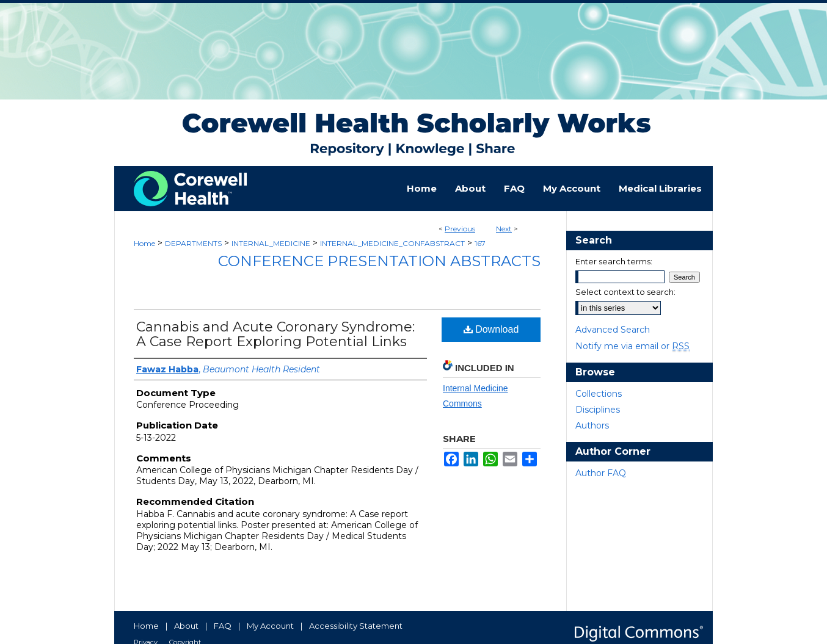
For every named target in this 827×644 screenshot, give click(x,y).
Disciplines (598, 410)
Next (504, 229)
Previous (460, 229)
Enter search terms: (614, 261)
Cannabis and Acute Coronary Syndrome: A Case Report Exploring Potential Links (275, 334)
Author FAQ (601, 473)
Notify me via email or (632, 346)
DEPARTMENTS (193, 243)
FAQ (223, 626)
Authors (592, 425)
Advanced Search (613, 330)
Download (491, 329)
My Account (270, 626)
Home (144, 243)
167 (480, 243)
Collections (599, 394)
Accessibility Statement (356, 626)
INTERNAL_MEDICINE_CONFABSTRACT (392, 243)
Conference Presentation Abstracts (379, 261)
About (186, 626)
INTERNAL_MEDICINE (271, 243)
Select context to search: (625, 292)
